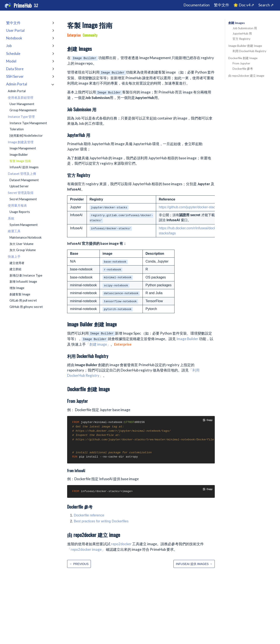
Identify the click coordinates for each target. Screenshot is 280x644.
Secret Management (23, 199)
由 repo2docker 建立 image (246, 76)
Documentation (197, 5)
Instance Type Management (28, 123)
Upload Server (19, 186)
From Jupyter (241, 63)
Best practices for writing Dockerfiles (101, 521)
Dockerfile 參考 (243, 69)
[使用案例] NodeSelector (26, 136)
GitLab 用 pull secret (23, 300)
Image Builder (19, 155)
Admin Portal (17, 91)
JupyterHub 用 (242, 33)
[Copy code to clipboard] (208, 420)
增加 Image (17, 288)
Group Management (23, 110)
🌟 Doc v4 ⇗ (244, 5)
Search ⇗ (266, 5)
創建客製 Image (20, 294)
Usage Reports (20, 212)
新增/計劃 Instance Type (26, 275)
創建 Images (237, 23)
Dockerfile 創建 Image (243, 58)
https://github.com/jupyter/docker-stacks (189, 207)
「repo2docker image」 (86, 549)
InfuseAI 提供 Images (24, 167)
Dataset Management (24, 180)
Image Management (23, 148)
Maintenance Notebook (26, 237)
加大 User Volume (21, 244)
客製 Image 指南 (20, 161)
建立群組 (15, 269)
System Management (24, 225)
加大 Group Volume (23, 250)
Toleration (17, 129)
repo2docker (121, 544)
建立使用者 (17, 263)
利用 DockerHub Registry (249, 51)
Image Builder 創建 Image (245, 46)
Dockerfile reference (89, 515)
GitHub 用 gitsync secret (26, 307)
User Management (22, 104)
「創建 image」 (98, 344)
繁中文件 (222, 5)
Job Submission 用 (245, 28)
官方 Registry (241, 39)
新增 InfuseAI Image (23, 282)
